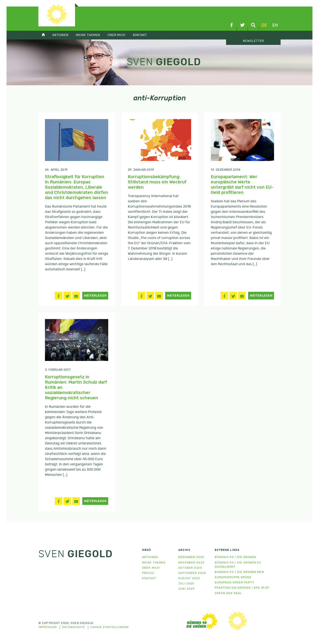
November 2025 (191, 563)
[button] (59, 296)
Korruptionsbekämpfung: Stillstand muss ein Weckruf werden (157, 182)
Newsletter (253, 41)
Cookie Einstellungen (109, 627)
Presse (148, 573)
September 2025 (192, 573)
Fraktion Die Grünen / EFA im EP (242, 588)
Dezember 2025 (191, 557)
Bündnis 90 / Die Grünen (236, 557)
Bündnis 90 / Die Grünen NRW (239, 572)
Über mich (117, 35)
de (264, 25)
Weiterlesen (95, 296)
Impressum (48, 627)
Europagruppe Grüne (233, 577)
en (275, 25)
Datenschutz (73, 627)
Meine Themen (88, 35)
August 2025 (189, 578)
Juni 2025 (186, 589)
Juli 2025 (186, 584)
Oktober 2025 (190, 568)
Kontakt (140, 35)
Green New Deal (228, 593)
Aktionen (60, 35)
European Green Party (234, 583)
